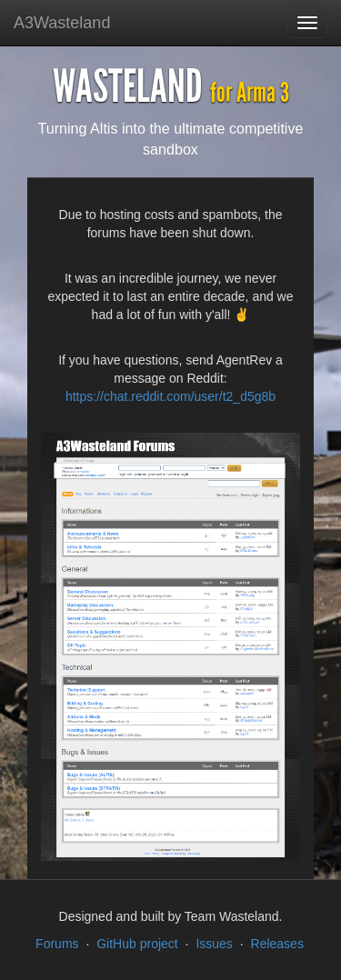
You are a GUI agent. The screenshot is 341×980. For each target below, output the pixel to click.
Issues (214, 944)
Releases (277, 944)
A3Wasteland (62, 23)
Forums (57, 944)
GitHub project (137, 944)
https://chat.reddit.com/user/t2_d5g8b (170, 396)
